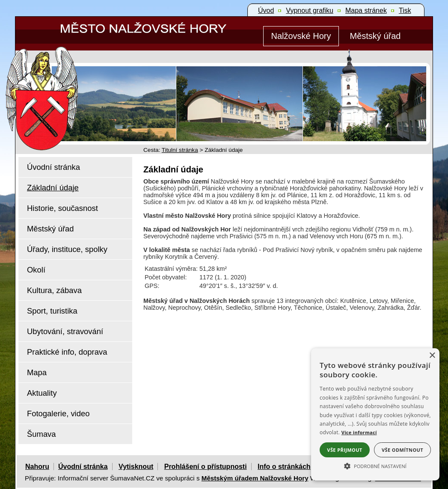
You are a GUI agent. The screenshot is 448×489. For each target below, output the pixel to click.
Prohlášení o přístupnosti (206, 467)
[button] (375, 465)
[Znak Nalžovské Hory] (66, 87)
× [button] (432, 356)
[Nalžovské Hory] (301, 36)
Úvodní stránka (83, 467)
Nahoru (37, 467)
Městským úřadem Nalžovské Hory (255, 478)
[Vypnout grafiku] (310, 11)
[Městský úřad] (375, 36)
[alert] (375, 414)
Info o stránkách (284, 467)
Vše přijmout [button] (344, 450)
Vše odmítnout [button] (402, 450)
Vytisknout (136, 467)
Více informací (359, 432)
